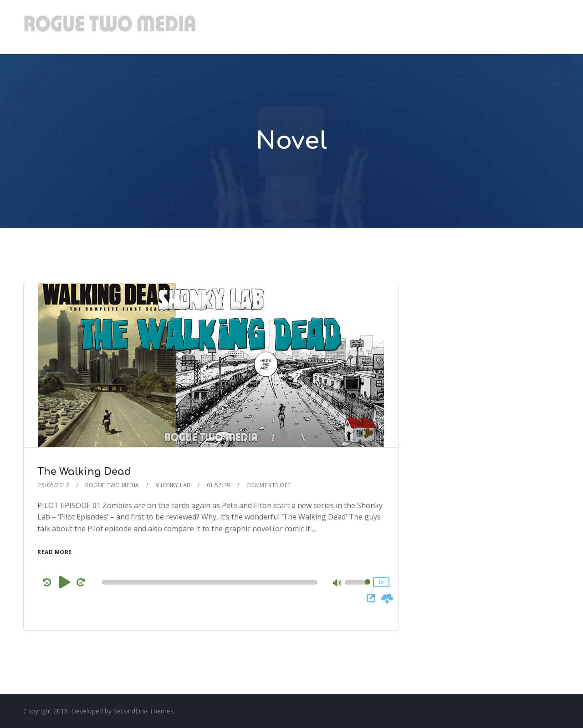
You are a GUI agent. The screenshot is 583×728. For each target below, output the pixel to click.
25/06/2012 (54, 485)
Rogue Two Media (112, 485)
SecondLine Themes (143, 711)
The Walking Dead (84, 472)
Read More (55, 552)
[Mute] (338, 584)
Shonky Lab (173, 485)
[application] (211, 582)
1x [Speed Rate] (381, 582)
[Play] (65, 582)
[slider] (209, 582)
